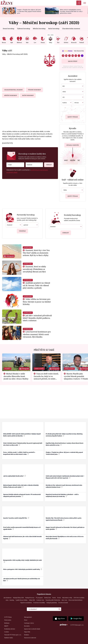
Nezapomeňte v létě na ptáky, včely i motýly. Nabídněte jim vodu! (23, 561)
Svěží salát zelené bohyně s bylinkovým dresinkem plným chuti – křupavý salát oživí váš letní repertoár (65, 477)
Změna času (47, 598)
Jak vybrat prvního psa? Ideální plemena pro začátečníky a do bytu (22, 580)
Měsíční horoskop (39, 29)
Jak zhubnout (8, 598)
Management (28, 617)
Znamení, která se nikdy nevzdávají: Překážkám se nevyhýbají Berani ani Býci (34, 269)
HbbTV (6, 626)
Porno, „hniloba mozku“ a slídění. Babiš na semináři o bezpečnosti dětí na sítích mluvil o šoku (19, 453)
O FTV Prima (8, 617)
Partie (54, 598)
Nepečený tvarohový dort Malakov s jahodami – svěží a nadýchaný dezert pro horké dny (62, 495)
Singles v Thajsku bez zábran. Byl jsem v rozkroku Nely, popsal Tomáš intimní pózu (29, 11)
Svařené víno (40, 600)
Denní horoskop (9, 29)
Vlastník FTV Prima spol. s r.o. (13, 635)
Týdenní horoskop (24, 29)
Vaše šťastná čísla (79, 51)
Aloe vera (64, 600)
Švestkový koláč (63, 603)
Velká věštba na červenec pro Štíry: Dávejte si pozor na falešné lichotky (37, 302)
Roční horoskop (54, 29)
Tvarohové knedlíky (39, 603)
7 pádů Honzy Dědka (21, 600)
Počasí (59, 598)
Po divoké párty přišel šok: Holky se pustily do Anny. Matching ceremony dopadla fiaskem (64, 435)
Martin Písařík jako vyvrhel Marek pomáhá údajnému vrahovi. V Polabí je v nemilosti (76, 377)
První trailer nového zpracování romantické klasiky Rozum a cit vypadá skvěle (22, 528)
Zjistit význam (73, 117)
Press (26, 620)
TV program (39, 598)
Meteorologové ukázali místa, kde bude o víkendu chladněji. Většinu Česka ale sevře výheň (21, 486)
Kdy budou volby (67, 598)
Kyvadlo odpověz (73, 145)
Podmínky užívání (10, 629)
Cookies (7, 632)
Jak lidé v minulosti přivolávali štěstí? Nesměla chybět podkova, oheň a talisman (37, 318)
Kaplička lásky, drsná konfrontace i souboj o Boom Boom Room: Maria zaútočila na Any (65, 444)
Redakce (27, 635)
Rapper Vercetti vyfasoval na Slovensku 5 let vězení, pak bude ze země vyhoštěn (65, 528)
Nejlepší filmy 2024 (18, 598)
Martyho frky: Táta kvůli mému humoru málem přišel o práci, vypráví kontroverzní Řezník (64, 519)
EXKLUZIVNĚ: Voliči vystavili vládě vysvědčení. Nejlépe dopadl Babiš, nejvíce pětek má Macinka (22, 435)
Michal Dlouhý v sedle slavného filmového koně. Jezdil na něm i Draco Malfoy (16, 376)
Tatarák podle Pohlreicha (53, 600)
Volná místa (8, 620)
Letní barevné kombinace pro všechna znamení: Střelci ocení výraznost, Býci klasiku (37, 334)
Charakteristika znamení (71, 29)
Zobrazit (66, 232)
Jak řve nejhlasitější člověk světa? (15, 476)
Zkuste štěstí (73, 61)
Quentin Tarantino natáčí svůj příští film (16, 518)
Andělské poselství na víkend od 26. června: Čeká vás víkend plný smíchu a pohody (36, 285)
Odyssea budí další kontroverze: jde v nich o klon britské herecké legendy (22, 537)
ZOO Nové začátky (79, 598)
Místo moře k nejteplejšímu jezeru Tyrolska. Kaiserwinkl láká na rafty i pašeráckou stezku (71, 11)
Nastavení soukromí (30, 638)
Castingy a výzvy (29, 623)
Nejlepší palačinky (52, 603)
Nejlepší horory (30, 598)
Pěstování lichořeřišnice (75, 600)
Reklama (7, 623)
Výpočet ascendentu (26, 603)
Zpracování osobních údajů (32, 629)
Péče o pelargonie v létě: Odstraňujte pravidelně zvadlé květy (23, 569)
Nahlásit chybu (9, 638)
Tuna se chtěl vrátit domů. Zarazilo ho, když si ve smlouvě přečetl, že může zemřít (46, 377)
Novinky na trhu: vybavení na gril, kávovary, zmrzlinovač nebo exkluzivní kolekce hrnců (64, 486)
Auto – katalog (10, 600)
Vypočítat (22, 230)
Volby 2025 (32, 600)
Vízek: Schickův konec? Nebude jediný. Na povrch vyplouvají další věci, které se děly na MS (23, 444)
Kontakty (27, 626)
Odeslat (48, 164)
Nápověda (27, 632)
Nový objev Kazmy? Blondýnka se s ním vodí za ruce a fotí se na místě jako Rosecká (65, 537)
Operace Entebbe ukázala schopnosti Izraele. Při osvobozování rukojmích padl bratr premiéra (22, 495)
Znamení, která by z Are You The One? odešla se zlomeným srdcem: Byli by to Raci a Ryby (36, 253)
